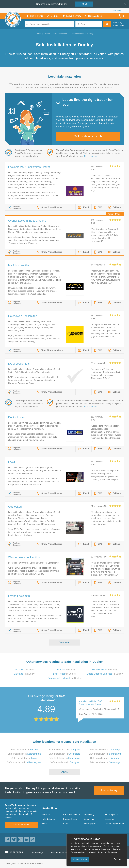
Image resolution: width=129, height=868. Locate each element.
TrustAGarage (37, 853)
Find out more (91, 156)
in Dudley (24, 670)
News (44, 824)
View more (65, 642)
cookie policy (92, 852)
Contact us (89, 819)
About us (46, 814)
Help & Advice (48, 819)
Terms (66, 824)
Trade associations (71, 814)
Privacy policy (111, 814)
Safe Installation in (24, 750)
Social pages (90, 824)
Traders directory (71, 819)
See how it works (21, 825)
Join (84, 4)
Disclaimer (110, 819)
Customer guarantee (114, 824)
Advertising (89, 814)
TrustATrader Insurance (62, 853)
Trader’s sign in (117, 10)
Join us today (109, 790)
